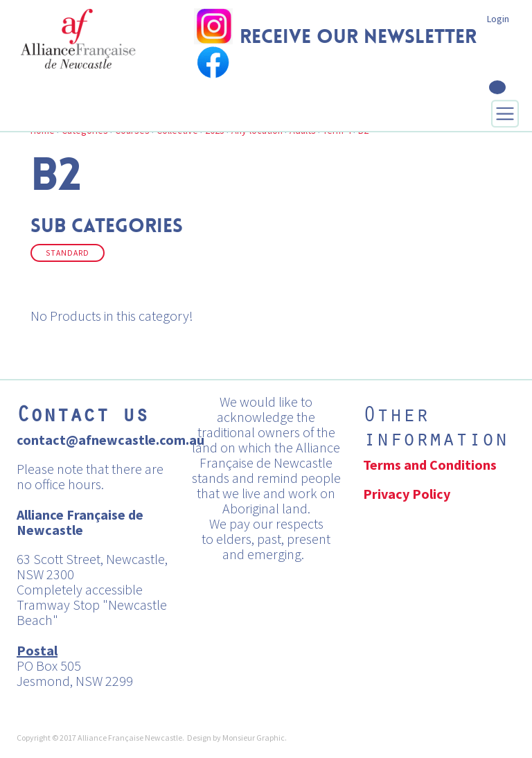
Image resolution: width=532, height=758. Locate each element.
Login (498, 19)
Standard (68, 253)
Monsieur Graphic (254, 738)
